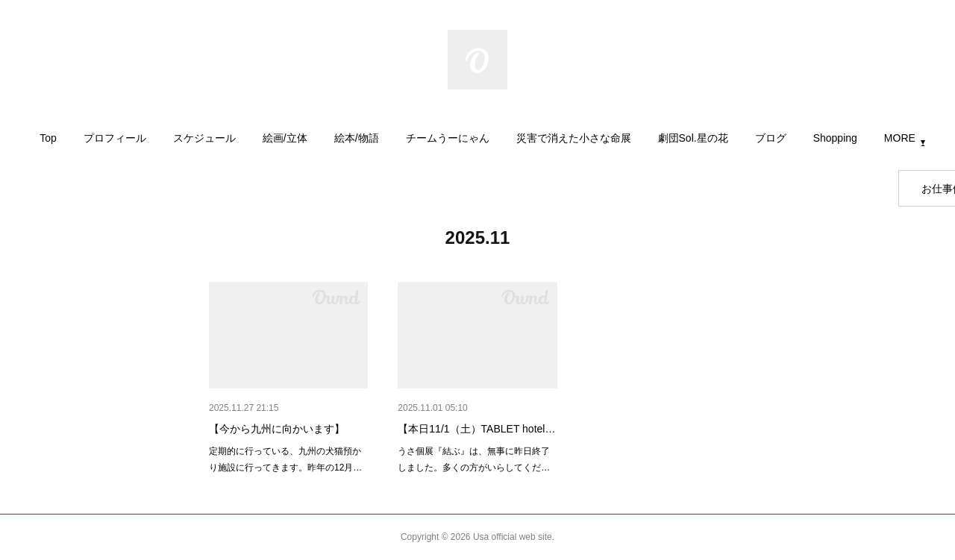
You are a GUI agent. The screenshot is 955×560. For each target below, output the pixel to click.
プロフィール (115, 138)
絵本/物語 (357, 138)
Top (48, 138)
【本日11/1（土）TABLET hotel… (476, 429)
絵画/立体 (285, 138)
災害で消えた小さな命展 (574, 138)
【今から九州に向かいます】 (277, 429)
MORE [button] (900, 138)
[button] (48, 142)
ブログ (771, 138)
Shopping (835, 138)
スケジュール (204, 138)
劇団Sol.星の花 (693, 138)
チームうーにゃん (448, 138)
